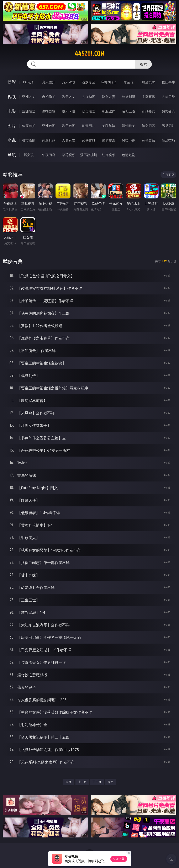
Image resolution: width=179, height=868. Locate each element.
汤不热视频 (89, 155)
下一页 (97, 782)
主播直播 (148, 97)
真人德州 (49, 82)
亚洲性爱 (29, 111)
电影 (12, 111)
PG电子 (29, 82)
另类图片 (168, 126)
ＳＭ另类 (168, 97)
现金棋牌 (148, 82)
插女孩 (29, 155)
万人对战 (69, 82)
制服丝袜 (109, 111)
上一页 (82, 782)
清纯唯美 (128, 126)
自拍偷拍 (49, 97)
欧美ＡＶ (69, 97)
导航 (12, 155)
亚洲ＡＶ (29, 97)
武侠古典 (89, 140)
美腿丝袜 (109, 126)
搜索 (143, 64)
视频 (12, 97)
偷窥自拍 (29, 126)
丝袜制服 (128, 97)
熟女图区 (148, 126)
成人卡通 (69, 111)
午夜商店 (49, 155)
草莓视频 (69, 155)
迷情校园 (109, 140)
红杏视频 (109, 155)
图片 (12, 126)
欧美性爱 (89, 111)
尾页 (111, 782)
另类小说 (128, 140)
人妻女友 (69, 140)
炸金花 (128, 82)
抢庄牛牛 (168, 82)
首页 (68, 782)
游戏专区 (89, 82)
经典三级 (128, 111)
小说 (12, 140)
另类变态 (168, 111)
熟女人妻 (109, 97)
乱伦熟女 (148, 111)
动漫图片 (89, 126)
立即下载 (119, 859)
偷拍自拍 (49, 111)
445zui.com (89, 54)
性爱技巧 (168, 140)
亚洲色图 (49, 126)
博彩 (12, 82)
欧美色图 (69, 126)
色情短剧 (128, 155)
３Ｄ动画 (89, 97)
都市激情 (29, 140)
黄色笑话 (148, 140)
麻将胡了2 (108, 82)
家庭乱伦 (49, 140)
